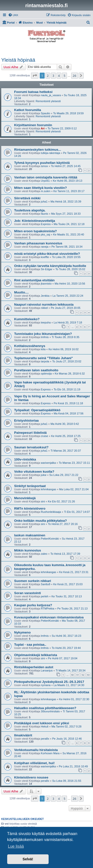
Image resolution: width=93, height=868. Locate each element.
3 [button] (53, 76)
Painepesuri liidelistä (30, 433)
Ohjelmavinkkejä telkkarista (36, 655)
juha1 (44, 202)
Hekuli (45, 726)
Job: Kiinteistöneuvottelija (35, 221)
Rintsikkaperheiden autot (34, 667)
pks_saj (46, 234)
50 (72, 675)
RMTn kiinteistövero (30, 508)
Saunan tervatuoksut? (31, 447)
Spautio (46, 113)
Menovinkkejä (25, 498)
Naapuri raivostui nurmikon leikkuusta (44, 304)
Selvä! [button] (28, 859)
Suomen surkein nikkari (33, 581)
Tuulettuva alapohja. (30, 210)
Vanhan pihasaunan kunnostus (38, 243)
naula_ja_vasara (51, 95)
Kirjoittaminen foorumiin (33, 125)
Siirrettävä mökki (27, 198)
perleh (45, 596)
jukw (44, 475)
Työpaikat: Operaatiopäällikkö (37, 410)
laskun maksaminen (30, 535)
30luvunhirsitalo (50, 711)
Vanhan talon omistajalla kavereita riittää (46, 177)
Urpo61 (45, 181)
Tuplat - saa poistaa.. (30, 645)
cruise (45, 436)
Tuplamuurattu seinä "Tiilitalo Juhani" (44, 358)
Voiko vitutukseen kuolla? (34, 472)
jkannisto (46, 284)
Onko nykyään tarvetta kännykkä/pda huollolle (50, 266)
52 (83, 675)
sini (43, 501)
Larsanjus (47, 670)
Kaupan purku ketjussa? (33, 605)
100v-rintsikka (25, 459)
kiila (43, 349)
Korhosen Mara (50, 753)
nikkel (44, 308)
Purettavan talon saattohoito (36, 370)
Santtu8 (46, 584)
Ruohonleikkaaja (51, 512)
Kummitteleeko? (27, 319)
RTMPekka (48, 608)
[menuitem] (13, 15)
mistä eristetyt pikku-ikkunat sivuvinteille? (47, 254)
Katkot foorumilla (28, 110)
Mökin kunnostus (28, 550)
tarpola (45, 361)
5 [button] (64, 76)
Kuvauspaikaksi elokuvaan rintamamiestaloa (49, 617)
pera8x (45, 739)
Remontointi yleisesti (48, 101)
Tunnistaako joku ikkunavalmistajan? (43, 334)
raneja (45, 247)
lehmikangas (49, 489)
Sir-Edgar (47, 269)
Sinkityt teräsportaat (30, 486)
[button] (35, 76)
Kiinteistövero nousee (31, 777)
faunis (45, 214)
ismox (45, 166)
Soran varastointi (28, 593)
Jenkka (45, 296)
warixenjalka (48, 463)
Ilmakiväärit (23, 735)
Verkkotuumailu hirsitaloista (36, 750)
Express (46, 224)
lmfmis (45, 337)
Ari (43, 128)
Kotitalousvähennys (30, 346)
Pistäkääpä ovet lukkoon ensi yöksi (42, 723)
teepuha (46, 322)
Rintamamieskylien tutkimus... (38, 150)
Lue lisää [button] (16, 846)
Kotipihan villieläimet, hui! (34, 763)
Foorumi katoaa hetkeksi (33, 92)
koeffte (45, 257)
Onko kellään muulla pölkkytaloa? (41, 521)
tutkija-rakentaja (51, 153)
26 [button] (75, 76)
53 (88, 675)
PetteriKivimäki (50, 539)
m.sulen (46, 191)
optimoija (46, 374)
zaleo (44, 554)
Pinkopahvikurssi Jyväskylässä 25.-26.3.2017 (49, 682)
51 (78, 675)
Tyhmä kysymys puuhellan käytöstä (42, 163)
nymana (46, 685)
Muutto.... (21, 292)
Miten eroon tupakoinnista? (35, 231)
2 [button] (48, 76)
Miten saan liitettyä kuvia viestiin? (41, 188)
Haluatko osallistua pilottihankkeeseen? (45, 708)
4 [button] (59, 76)
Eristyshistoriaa (26, 420)
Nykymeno (22, 632)
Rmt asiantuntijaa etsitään (34, 280)
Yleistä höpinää (18, 60)
